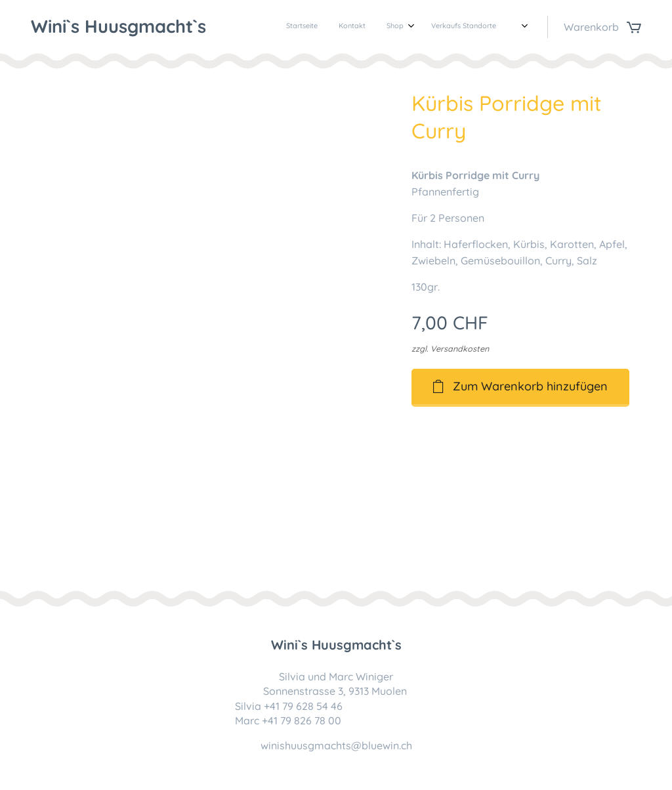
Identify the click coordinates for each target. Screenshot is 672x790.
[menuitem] (437, 27)
